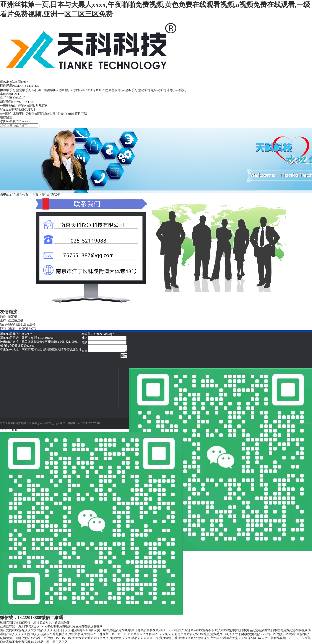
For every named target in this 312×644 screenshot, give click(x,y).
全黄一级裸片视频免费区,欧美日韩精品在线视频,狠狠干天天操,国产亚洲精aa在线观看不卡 (154, 630)
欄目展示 (19, 86)
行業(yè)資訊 (27, 106)
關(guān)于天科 (18, 110)
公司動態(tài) (9, 106)
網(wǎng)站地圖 (303, 423)
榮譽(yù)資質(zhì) (37, 114)
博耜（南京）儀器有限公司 (18, 328)
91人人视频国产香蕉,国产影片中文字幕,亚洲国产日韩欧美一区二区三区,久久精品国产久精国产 (95, 634)
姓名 (84, 338)
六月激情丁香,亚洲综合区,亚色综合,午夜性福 (189, 638)
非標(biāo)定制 (176, 90)
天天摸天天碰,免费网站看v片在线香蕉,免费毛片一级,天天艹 (198, 634)
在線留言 (6, 117)
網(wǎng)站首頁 (14, 82)
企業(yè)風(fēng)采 (62, 114)
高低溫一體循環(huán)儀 (48, 90)
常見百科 (42, 106)
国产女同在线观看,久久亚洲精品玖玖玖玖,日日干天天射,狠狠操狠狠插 (47, 630)
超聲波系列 (158, 90)
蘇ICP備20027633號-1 (90, 423)
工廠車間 (19, 114)
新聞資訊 (17, 102)
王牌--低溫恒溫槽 (12, 320)
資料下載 (81, 114)
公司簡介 (6, 114)
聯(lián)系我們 (16, 121)
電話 (84, 342)
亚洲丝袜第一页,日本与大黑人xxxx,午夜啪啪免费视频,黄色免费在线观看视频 (51, 626)
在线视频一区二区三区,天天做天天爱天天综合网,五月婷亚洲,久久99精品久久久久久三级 (100, 638)
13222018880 (8, 430)
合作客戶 (19, 98)
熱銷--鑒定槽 (9, 317)
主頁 (35, 195)
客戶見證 (6, 98)
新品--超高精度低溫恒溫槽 (18, 324)
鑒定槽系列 (24, 90)
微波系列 (144, 90)
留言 (84, 351)
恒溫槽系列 (8, 90)
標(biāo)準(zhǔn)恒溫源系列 (83, 90)
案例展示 (10, 94)
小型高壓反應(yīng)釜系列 (120, 90)
